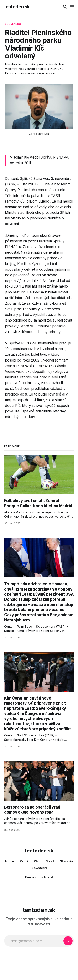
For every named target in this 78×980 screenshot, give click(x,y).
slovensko (13, 24)
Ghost (48, 877)
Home (10, 861)
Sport (50, 861)
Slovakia (66, 861)
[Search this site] (65, 7)
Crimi (24, 861)
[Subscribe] (68, 941)
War (37, 861)
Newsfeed (39, 868)
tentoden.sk (17, 7)
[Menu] (72, 7)
